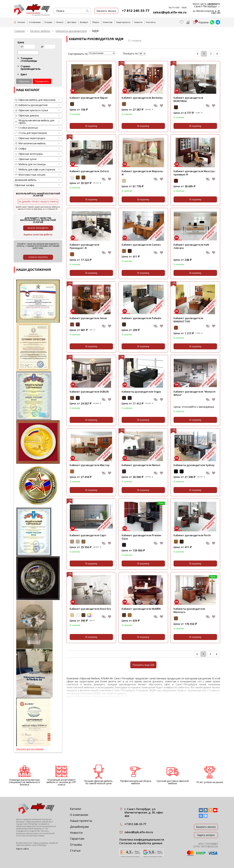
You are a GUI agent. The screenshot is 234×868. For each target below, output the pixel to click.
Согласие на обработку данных (141, 843)
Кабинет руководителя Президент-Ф (84, 246)
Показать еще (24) (143, 665)
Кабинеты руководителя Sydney (194, 465)
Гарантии (77, 839)
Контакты (151, 22)
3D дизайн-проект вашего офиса (38, 202)
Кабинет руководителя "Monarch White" (195, 393)
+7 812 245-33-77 (136, 10)
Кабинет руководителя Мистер (90, 465)
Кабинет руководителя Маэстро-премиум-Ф (195, 173)
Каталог (76, 809)
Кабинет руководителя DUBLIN (89, 392)
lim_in (142, 54)
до (42, 46)
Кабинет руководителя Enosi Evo (90, 609)
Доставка (72, 22)
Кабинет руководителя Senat (88, 318)
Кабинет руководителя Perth (192, 535)
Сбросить (24, 81)
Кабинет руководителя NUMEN (141, 609)
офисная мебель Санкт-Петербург (31, 845)
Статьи (75, 850)
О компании (35, 22)
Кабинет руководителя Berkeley (142, 98)
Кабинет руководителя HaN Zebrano (191, 246)
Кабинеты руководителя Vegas (141, 392)
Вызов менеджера (38, 228)
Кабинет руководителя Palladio (141, 318)
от (22, 46)
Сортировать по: (78, 54)
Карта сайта (22, 849)
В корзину (91, 126)
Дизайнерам (79, 827)
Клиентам (108, 22)
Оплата (60, 22)
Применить (42, 81)
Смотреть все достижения (30, 749)
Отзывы (48, 22)
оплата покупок (38, 257)
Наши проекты (123, 22)
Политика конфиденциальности (142, 840)
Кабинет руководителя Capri (88, 535)
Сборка (96, 22)
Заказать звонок (206, 827)
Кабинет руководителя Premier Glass (142, 537)
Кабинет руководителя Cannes (141, 245)
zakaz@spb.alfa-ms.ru (170, 12)
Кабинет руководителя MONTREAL (188, 99)
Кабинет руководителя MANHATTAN (188, 320)
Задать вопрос (206, 835)
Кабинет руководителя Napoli (89, 98)
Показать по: (131, 54)
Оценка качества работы (38, 235)
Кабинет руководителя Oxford (89, 171)
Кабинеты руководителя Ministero (189, 610)
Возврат (84, 22)
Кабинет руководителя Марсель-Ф (143, 173)
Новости (138, 22)
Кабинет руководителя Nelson (141, 465)
